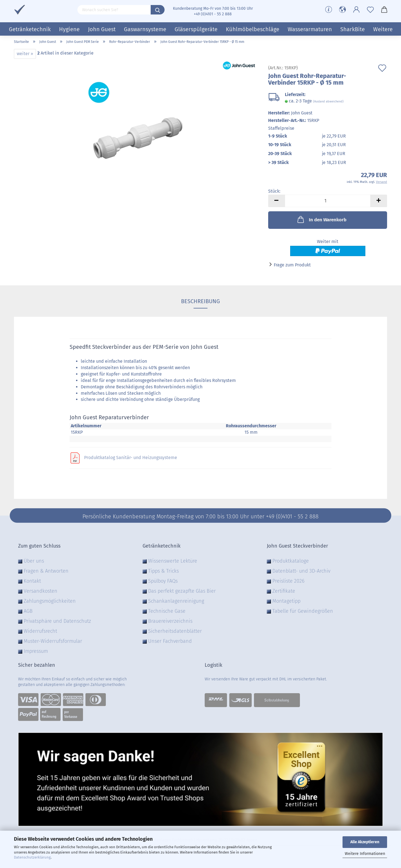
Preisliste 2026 (288, 581)
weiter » (25, 54)
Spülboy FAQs (163, 581)
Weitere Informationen (365, 854)
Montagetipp (286, 601)
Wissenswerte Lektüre (173, 561)
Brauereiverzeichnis (170, 621)
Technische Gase (167, 611)
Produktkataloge (291, 561)
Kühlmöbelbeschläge (253, 29)
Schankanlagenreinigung (176, 601)
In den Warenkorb (321, 219)
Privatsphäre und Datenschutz (57, 621)
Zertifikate (284, 591)
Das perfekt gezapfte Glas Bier (182, 591)
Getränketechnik (30, 29)
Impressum (36, 651)
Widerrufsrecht (40, 631)
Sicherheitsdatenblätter (175, 631)
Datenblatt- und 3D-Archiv (301, 571)
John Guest (102, 29)
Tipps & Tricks (163, 571)
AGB (28, 611)
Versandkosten (41, 591)
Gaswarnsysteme (145, 29)
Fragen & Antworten (46, 571)
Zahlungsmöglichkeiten (50, 601)
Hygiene (69, 29)
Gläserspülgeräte (196, 29)
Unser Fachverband (170, 641)
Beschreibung (200, 301)
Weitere (383, 29)
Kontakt (32, 581)
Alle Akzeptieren (365, 842)
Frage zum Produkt (292, 265)
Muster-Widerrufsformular (53, 641)
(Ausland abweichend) (328, 101)
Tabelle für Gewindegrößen (303, 611)
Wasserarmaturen (310, 29)
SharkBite (353, 29)
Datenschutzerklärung (32, 857)
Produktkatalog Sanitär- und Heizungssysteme (131, 458)
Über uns (34, 561)
